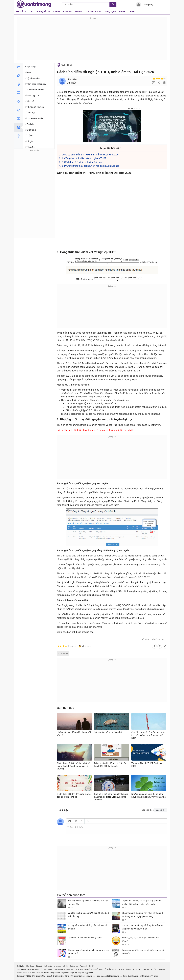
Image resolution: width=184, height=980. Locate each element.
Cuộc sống (67, 65)
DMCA (91, 966)
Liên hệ (66, 966)
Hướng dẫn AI (43, 11)
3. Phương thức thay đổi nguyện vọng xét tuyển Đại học (90, 166)
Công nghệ (110, 11)
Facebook (84, 966)
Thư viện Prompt (94, 11)
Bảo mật (39, 966)
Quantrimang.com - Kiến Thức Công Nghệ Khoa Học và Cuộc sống (34, 4)
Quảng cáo (74, 966)
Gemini (79, 11)
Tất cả (23, 11)
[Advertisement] (92, 40)
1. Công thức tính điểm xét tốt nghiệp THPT (84, 158)
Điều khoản (30, 966)
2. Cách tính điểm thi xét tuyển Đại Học (82, 162)
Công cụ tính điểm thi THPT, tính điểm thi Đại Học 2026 (90, 155)
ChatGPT (68, 11)
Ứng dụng (58, 966)
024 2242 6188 (38, 973)
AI (32, 11)
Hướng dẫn (48, 966)
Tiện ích (132, 11)
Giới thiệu (20, 966)
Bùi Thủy (72, 83)
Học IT (122, 11)
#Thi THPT (63, 653)
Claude (57, 11)
